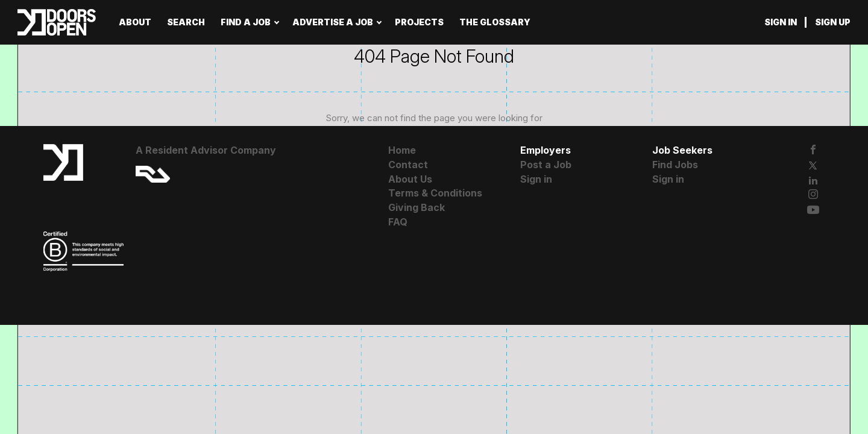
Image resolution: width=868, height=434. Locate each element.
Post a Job (546, 165)
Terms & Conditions (435, 193)
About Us (410, 179)
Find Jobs (675, 165)
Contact (408, 165)
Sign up (833, 22)
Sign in (781, 22)
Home (402, 150)
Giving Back (417, 207)
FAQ (398, 222)
